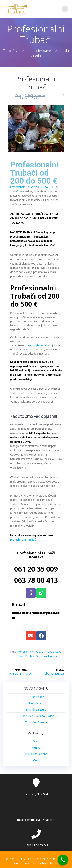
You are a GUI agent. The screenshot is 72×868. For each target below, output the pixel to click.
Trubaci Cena (53, 652)
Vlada (18, 95)
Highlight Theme (48, 863)
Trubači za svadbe (35, 95)
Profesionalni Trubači (23, 540)
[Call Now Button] (63, 860)
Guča (36, 741)
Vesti (36, 760)
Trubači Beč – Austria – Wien (36, 716)
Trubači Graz (36, 697)
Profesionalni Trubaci (30, 652)
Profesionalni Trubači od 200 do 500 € (33, 187)
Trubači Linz (36, 703)
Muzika (36, 748)
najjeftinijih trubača (37, 345)
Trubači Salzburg (36, 709)
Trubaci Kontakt (25, 656)
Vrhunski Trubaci (47, 656)
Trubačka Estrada (36, 722)
